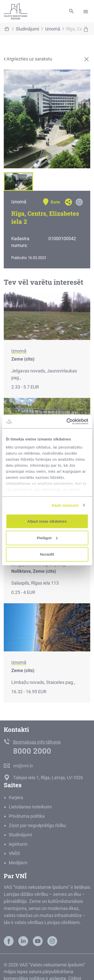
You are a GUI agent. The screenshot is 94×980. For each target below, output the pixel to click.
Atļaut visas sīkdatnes (47, 521)
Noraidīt (47, 554)
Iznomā (53, 29)
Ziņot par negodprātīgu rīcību (37, 825)
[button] (10, 119)
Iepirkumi (18, 844)
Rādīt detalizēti (65, 505)
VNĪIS (14, 853)
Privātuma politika (27, 816)
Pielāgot (47, 538)
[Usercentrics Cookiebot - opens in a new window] (67, 421)
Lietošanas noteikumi (30, 807)
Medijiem (18, 863)
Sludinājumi (27, 29)
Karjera (16, 797)
